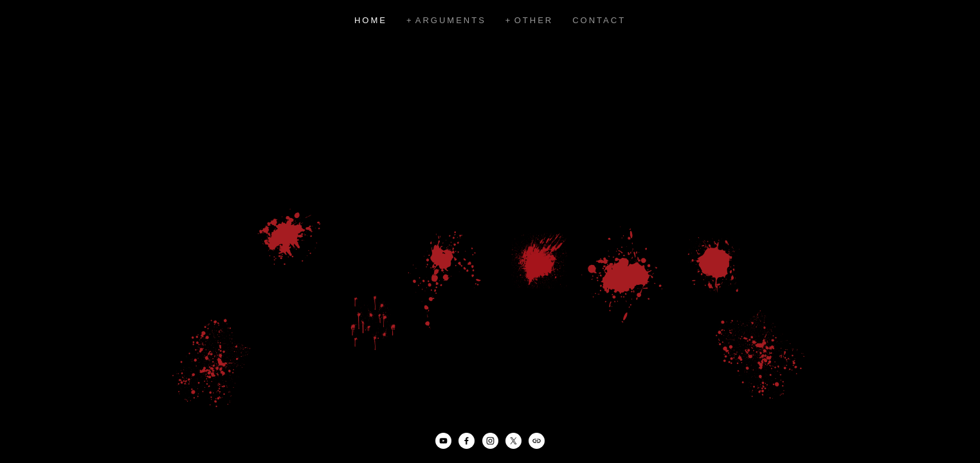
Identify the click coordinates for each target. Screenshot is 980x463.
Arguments (451, 20)
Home (371, 20)
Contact (599, 20)
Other (534, 20)
